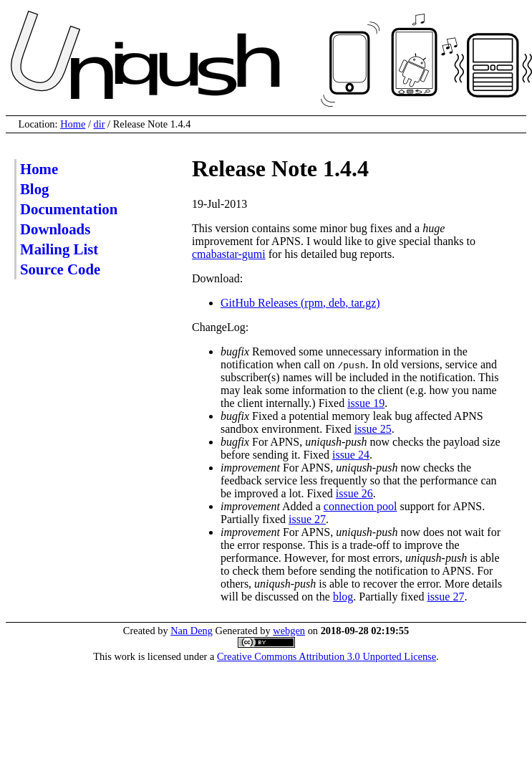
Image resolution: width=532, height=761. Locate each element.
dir (100, 124)
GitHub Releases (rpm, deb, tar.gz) (300, 303)
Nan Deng (192, 631)
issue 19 (366, 403)
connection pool (361, 506)
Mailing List (59, 249)
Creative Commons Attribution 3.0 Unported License (327, 656)
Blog (34, 189)
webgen (289, 631)
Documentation (69, 209)
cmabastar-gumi (229, 254)
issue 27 (307, 519)
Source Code (60, 269)
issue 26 (354, 493)
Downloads (55, 229)
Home (73, 124)
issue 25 (373, 429)
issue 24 (351, 455)
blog (343, 597)
